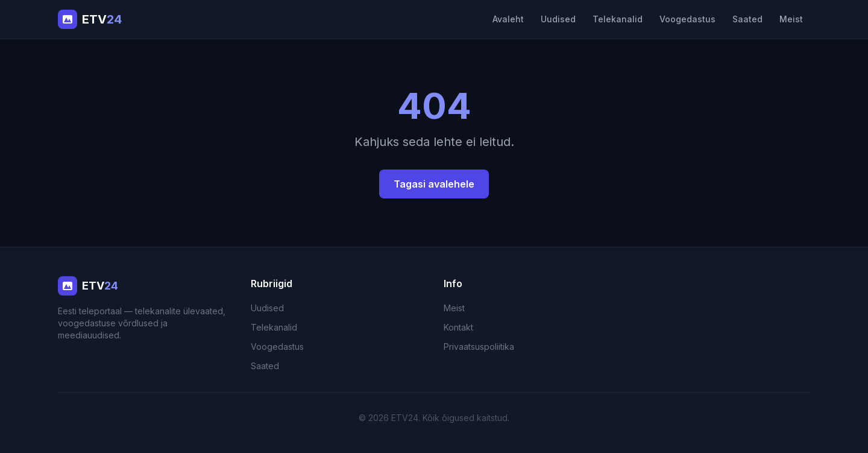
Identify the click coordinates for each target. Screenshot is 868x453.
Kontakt (458, 327)
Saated (747, 19)
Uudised (558, 19)
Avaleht (508, 19)
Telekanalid (618, 19)
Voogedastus (687, 19)
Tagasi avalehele (434, 184)
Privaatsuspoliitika (479, 347)
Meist (791, 19)
